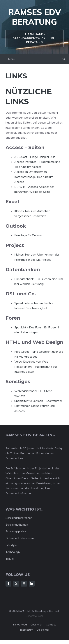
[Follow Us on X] (16, 584)
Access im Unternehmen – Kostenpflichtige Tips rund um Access (34, 177)
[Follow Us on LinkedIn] (32, 584)
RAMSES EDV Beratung (35, 17)
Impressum (26, 630)
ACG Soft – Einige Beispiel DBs (35, 157)
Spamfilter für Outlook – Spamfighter (38, 401)
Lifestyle (11, 545)
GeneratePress (34, 616)
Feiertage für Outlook (28, 235)
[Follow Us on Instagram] (24, 584)
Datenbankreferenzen (20, 538)
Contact (51, 625)
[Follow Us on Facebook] (8, 584)
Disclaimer (43, 630)
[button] (64, 59)
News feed (20, 625)
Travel (10, 559)
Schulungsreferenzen (19, 518)
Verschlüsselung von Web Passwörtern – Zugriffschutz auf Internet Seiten (36, 366)
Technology (13, 552)
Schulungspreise (16, 531)
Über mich (36, 625)
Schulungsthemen (17, 525)
